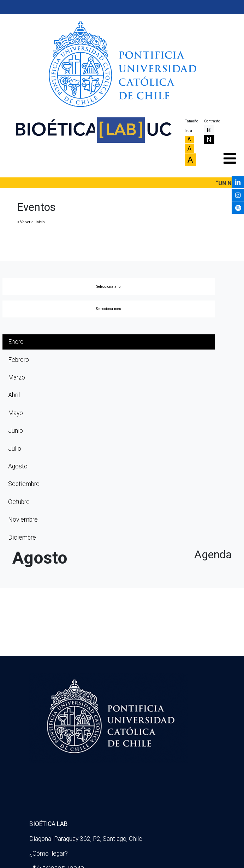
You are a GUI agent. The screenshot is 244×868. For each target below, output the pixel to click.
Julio (15, 449)
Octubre (19, 502)
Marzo (17, 377)
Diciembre (22, 538)
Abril (14, 395)
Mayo (16, 413)
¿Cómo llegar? (49, 854)
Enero (16, 342)
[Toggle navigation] (229, 157)
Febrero (19, 360)
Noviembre (23, 520)
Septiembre (24, 484)
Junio (16, 431)
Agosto (18, 466)
